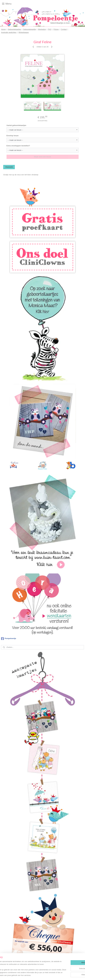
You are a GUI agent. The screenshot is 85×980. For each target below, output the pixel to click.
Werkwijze (42, 29)
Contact (64, 29)
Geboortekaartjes (14, 29)
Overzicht (9, 167)
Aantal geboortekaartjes (16, 125)
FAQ (50, 29)
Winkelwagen (24, 32)
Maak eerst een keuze (43, 157)
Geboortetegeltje (29, 29)
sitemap (40, 975)
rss (45, 975)
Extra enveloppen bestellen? (18, 146)
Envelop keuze (13, 135)
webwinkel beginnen (53, 975)
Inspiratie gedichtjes (9, 32)
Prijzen (56, 29)
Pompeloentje (9, 639)
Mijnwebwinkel (74, 975)
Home (3, 29)
